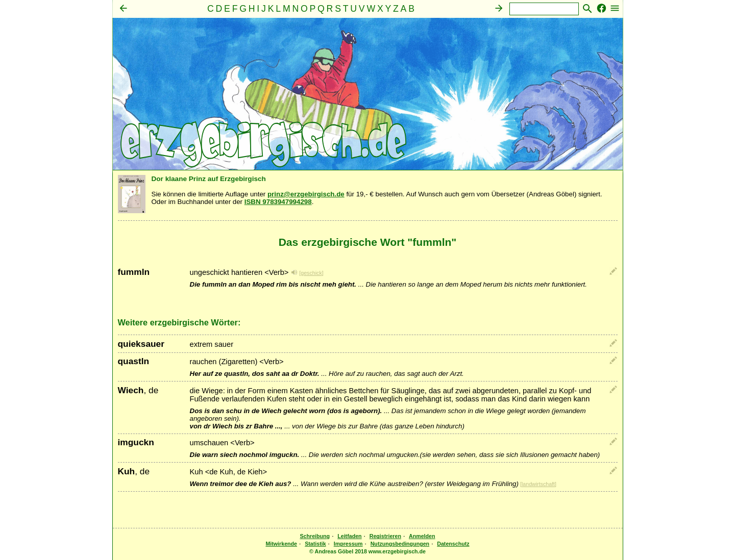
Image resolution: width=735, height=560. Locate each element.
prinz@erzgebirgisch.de (306, 194)
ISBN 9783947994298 (278, 202)
